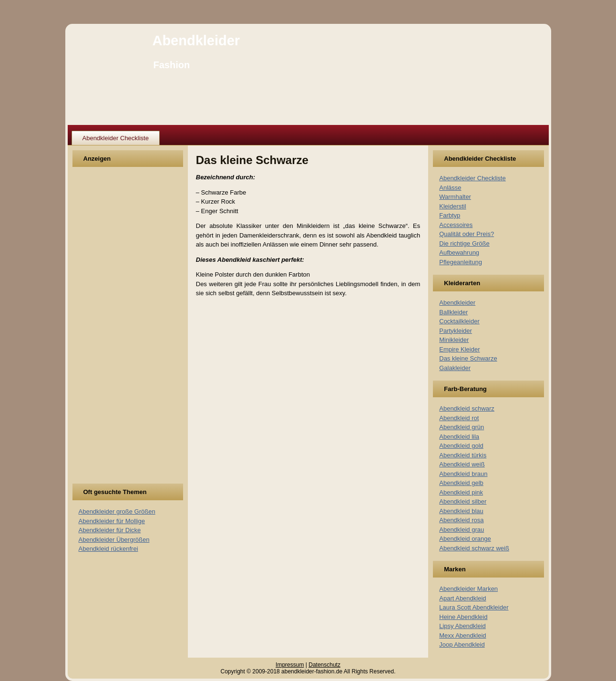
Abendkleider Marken (468, 589)
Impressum (290, 665)
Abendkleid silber (463, 501)
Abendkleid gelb (461, 483)
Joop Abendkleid (462, 645)
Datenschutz (324, 665)
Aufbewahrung (459, 253)
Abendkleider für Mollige (112, 521)
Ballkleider (453, 312)
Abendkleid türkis (463, 455)
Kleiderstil (452, 206)
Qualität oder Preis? (467, 234)
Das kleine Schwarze (468, 358)
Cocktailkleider (459, 321)
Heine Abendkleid (463, 617)
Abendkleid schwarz (467, 408)
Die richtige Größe (464, 243)
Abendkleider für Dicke (110, 530)
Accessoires (456, 225)
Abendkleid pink (461, 492)
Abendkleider (196, 41)
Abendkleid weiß (462, 464)
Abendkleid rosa (461, 520)
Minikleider (454, 340)
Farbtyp (450, 215)
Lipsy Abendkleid (462, 626)
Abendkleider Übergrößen (114, 540)
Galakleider (455, 368)
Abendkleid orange (465, 539)
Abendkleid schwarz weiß (474, 548)
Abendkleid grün (462, 427)
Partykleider (456, 331)
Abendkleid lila (459, 437)
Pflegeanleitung (461, 262)
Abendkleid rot (459, 418)
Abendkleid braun (463, 474)
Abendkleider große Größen (117, 511)
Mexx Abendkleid (462, 635)
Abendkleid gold (461, 446)
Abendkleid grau (462, 530)
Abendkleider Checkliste (116, 138)
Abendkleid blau (461, 511)
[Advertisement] (114, 331)
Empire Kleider (459, 349)
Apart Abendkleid (462, 598)
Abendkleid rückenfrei (108, 549)
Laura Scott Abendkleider (474, 607)
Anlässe (450, 188)
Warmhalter (455, 197)
